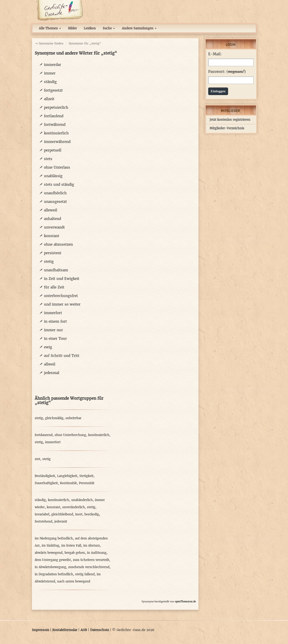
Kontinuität (68, 483)
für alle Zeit (54, 287)
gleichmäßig (54, 418)
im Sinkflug (50, 546)
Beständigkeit (45, 476)
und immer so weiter (62, 304)
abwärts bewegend (49, 553)
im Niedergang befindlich (54, 538)
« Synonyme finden (49, 43)
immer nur (53, 330)
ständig (50, 82)
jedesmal (52, 373)
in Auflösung (97, 553)
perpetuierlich (56, 107)
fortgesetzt (53, 90)
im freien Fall (71, 546)
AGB (84, 630)
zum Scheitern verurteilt (91, 560)
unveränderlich (74, 507)
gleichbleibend (62, 514)
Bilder (72, 28)
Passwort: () (227, 72)
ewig (48, 347)
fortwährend (55, 125)
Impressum (40, 630)
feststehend (43, 522)
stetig (49, 262)
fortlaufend (54, 116)
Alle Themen (50, 28)
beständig (92, 514)
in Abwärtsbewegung (50, 567)
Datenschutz (100, 630)
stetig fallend (85, 574)
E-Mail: (215, 54)
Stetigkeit (86, 476)
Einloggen (218, 91)
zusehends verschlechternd (89, 567)
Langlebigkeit (67, 476)
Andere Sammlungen (139, 28)
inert (79, 514)
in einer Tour (55, 339)
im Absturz (91, 546)
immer (50, 73)
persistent (53, 253)
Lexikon (90, 28)
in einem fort (55, 321)
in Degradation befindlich (54, 574)
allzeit (49, 99)
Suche (109, 28)
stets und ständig (59, 184)
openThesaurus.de (185, 602)
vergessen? (236, 72)
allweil (50, 364)
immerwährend (57, 142)
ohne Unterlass (57, 167)
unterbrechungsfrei (61, 296)
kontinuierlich (56, 133)
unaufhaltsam (56, 270)
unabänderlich (82, 500)
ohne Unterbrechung (70, 435)
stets (48, 159)
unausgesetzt (55, 202)
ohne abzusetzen (58, 244)
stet (37, 459)
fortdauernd (44, 435)
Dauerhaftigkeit (46, 483)
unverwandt (54, 227)
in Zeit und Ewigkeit (62, 279)
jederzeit (61, 522)
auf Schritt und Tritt (62, 356)
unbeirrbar (73, 418)
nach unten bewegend (74, 581)
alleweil (51, 210)
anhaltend (53, 219)
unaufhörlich (55, 193)
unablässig (53, 176)
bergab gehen (75, 553)
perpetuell (53, 150)
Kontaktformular (65, 630)
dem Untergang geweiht (53, 560)
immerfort (53, 313)
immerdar (53, 65)
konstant (52, 236)
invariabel (42, 514)
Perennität (87, 483)
